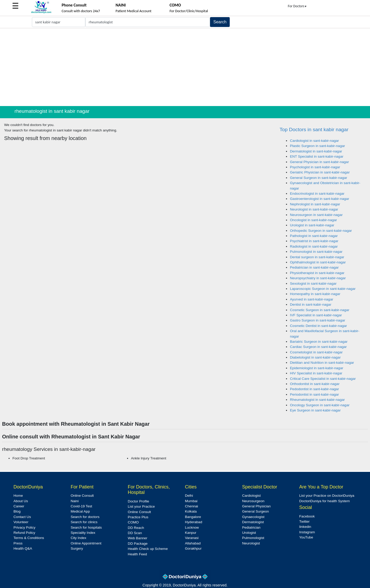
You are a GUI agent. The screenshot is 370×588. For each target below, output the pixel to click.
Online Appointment (86, 543)
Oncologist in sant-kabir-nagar (313, 220)
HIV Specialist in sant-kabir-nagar (316, 373)
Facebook (307, 516)
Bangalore (193, 517)
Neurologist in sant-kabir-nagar (314, 209)
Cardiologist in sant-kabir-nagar (314, 141)
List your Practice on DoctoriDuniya (327, 496)
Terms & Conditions (29, 538)
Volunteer (21, 522)
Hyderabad (194, 522)
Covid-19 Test (81, 506)
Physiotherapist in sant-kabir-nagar (317, 273)
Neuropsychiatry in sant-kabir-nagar (318, 278)
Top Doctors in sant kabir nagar (314, 129)
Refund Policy (24, 533)
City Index (78, 538)
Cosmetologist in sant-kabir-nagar (316, 352)
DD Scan (135, 533)
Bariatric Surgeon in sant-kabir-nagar (319, 342)
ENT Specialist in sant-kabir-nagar (317, 156)
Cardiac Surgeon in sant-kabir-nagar (318, 347)
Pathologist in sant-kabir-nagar (314, 236)
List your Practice (141, 506)
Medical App (80, 511)
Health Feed (137, 554)
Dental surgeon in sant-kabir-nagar (317, 257)
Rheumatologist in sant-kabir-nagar (317, 400)
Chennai (191, 506)
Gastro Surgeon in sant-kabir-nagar (317, 320)
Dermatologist (253, 522)
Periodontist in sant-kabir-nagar (314, 394)
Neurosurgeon (253, 501)
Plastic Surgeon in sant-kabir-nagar (317, 146)
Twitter (304, 521)
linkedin (305, 527)
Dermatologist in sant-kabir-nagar (316, 151)
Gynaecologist (253, 517)
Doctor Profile (138, 501)
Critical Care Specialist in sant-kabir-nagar (323, 379)
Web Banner (138, 538)
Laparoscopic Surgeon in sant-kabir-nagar (323, 289)
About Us (21, 501)
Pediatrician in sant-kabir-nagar (314, 267)
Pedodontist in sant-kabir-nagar (314, 389)
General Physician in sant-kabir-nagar (319, 162)
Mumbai (191, 501)
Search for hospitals (86, 527)
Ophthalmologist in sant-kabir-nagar (318, 262)
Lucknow (192, 527)
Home (18, 496)
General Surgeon (256, 511)
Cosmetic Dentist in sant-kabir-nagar (318, 326)
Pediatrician (251, 527)
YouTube (306, 537)
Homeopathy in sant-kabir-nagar (315, 294)
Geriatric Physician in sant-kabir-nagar (320, 172)
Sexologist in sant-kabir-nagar (313, 283)
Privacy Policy (25, 527)
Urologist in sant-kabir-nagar (312, 225)
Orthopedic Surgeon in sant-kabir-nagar (321, 231)
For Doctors (297, 6)
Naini (75, 501)
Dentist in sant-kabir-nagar (310, 304)
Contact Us (22, 517)
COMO (133, 522)
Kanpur (191, 533)
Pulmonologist (253, 538)
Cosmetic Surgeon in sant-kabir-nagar (320, 310)
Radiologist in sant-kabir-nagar (314, 246)
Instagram (307, 532)
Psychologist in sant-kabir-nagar (315, 167)
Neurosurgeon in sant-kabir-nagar (316, 215)
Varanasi (192, 538)
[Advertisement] (185, 67)
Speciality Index (83, 533)
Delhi (189, 496)
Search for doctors (85, 517)
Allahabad (193, 543)
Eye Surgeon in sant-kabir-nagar (315, 410)
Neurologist (251, 543)
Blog (17, 511)
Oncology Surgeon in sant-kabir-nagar (320, 405)
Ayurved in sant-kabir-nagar (312, 299)
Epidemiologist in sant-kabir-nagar (317, 368)
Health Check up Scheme (148, 549)
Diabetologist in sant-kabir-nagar (315, 357)
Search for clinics (84, 522)
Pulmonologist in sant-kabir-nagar (316, 252)
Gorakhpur (193, 548)
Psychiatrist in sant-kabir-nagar (314, 241)
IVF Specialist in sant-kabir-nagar (316, 315)
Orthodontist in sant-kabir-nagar (315, 384)
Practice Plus (138, 517)
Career (19, 506)
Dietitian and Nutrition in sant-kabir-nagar (322, 363)
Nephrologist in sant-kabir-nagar (315, 204)
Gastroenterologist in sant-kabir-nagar (319, 199)
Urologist (249, 533)
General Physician (256, 506)
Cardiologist (252, 496)
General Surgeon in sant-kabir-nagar (319, 178)
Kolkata (191, 511)
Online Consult (82, 496)
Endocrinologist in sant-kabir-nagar (317, 194)
